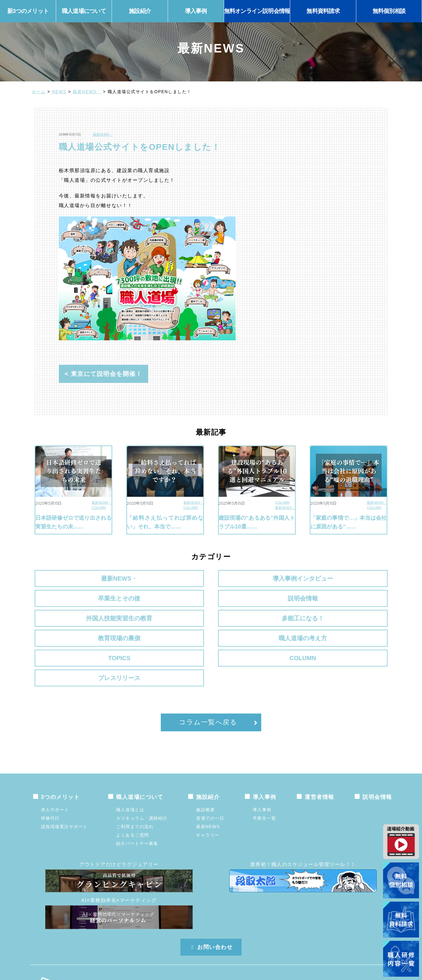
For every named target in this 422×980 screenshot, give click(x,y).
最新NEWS (208, 776)
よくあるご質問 (133, 784)
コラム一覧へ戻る (208, 671)
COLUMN (99, 508)
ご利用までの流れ (135, 776)
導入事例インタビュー (166, 578)
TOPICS (75, 624)
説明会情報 (347, 578)
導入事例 (262, 759)
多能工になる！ (166, 601)
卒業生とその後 (256, 578)
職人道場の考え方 (347, 601)
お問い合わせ (211, 896)
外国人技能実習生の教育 (75, 601)
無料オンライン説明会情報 (257, 11)
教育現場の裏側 (256, 601)
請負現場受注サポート (64, 776)
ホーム (39, 92)
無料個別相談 (389, 11)
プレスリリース (347, 624)
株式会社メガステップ (136, 938)
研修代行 (50, 767)
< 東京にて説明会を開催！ (104, 374)
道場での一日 (210, 767)
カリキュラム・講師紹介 (142, 767)
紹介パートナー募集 (137, 793)
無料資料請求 (323, 11)
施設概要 (205, 759)
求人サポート (55, 759)
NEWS (59, 92)
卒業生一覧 (265, 767)
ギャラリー (208, 784)
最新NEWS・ (87, 92)
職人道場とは (130, 759)
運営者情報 (319, 746)
